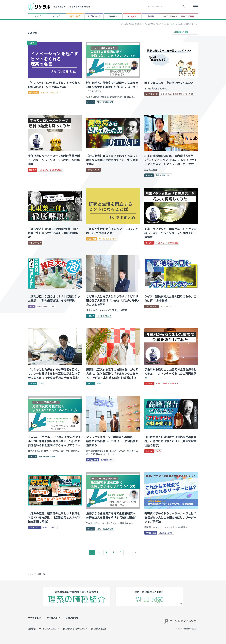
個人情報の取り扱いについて (75, 629)
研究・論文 (75, 16)
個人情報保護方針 (99, 629)
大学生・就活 (94, 16)
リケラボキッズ (170, 16)
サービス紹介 (53, 618)
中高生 (151, 16)
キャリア (113, 16)
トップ (37, 16)
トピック (56, 16)
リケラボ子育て (189, 16)
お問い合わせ (72, 618)
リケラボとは (34, 618)
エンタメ (132, 16)
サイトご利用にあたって (49, 629)
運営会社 (32, 629)
